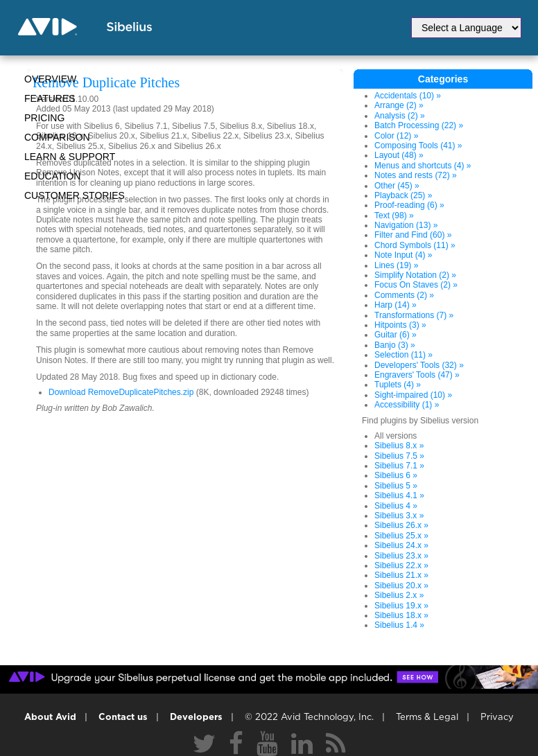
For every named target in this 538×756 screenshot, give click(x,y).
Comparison (57, 137)
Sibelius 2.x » (399, 595)
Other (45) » (397, 186)
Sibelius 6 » (396, 475)
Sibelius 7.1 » (399, 466)
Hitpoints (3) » (400, 325)
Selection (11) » (403, 355)
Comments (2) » (404, 295)
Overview (50, 79)
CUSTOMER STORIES (75, 195)
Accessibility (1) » (407, 405)
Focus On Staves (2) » (416, 285)
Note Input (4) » (403, 255)
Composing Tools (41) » (418, 146)
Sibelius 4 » (396, 506)
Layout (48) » (399, 155)
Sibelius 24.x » (401, 545)
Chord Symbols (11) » (415, 245)
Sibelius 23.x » (401, 556)
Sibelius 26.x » (401, 525)
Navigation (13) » (406, 225)
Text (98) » (394, 216)
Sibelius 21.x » (401, 575)
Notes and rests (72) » (416, 175)
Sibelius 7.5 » (399, 456)
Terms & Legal (427, 718)
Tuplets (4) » (398, 385)
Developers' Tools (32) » (419, 365)
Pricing (44, 118)
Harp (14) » (396, 305)
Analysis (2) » (400, 116)
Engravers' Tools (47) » (417, 375)
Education (52, 176)
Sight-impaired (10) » (413, 395)
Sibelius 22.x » (401, 565)
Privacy (497, 718)
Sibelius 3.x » (399, 516)
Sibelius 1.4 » (399, 625)
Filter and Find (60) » (413, 235)
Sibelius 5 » (396, 486)
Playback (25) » (403, 195)
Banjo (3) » (395, 345)
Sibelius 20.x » (401, 586)
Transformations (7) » (414, 315)
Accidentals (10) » (408, 96)
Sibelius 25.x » (401, 536)
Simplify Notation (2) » (415, 275)
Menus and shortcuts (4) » (423, 166)
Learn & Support (70, 157)
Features (50, 98)
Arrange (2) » (399, 105)
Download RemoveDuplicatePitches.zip (121, 392)
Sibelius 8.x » (399, 446)
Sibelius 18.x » (401, 615)
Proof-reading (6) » (409, 205)
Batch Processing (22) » (419, 125)
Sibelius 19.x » (401, 606)
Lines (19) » (396, 265)
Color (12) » (396, 136)
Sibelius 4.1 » (399, 495)
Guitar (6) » (396, 335)
